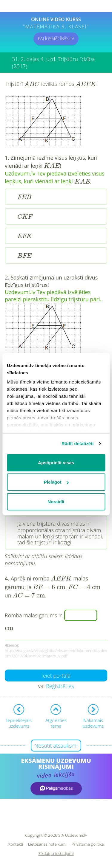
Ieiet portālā (56, 676)
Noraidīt (56, 502)
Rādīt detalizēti (78, 444)
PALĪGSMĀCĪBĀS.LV (56, 39)
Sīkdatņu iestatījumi (56, 854)
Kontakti (16, 844)
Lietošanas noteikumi (47, 844)
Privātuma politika (88, 844)
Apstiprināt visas (56, 463)
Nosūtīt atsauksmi (56, 746)
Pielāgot (56, 482)
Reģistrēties (60, 686)
